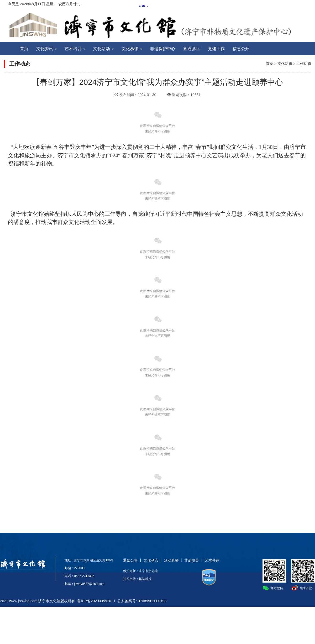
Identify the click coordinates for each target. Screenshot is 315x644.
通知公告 (130, 560)
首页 (24, 49)
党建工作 (216, 49)
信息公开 (241, 49)
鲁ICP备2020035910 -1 (96, 601)
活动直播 (171, 560)
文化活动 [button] (103, 49)
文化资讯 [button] (46, 49)
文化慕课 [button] (132, 49)
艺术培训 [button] (75, 49)
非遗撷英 (192, 560)
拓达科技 (145, 579)
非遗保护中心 (163, 49)
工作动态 (304, 64)
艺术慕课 (212, 560)
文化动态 (285, 64)
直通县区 (192, 49)
